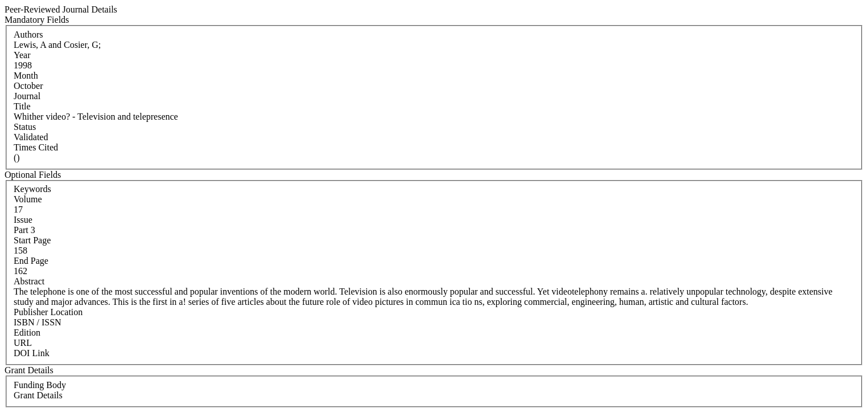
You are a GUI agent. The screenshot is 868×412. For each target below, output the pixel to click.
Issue (23, 220)
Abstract (29, 281)
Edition (27, 333)
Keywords (32, 189)
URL (23, 343)
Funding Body (40, 385)
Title (22, 106)
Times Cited (36, 147)
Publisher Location (48, 312)
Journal (27, 96)
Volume (28, 199)
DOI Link (32, 353)
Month (26, 76)
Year (22, 55)
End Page (31, 261)
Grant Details (38, 395)
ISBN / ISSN (38, 322)
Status (25, 127)
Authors (28, 34)
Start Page (32, 240)
